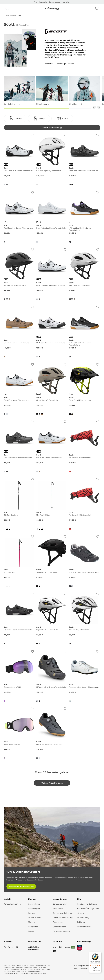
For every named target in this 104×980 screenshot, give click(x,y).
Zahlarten (81, 922)
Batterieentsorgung (61, 931)
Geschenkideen (60, 927)
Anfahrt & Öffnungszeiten (88, 908)
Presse (31, 931)
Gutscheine (58, 922)
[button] (94, 107)
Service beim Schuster (62, 913)
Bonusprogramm (60, 904)
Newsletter (33, 927)
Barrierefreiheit (84, 927)
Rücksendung (83, 918)
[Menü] (100, 954)
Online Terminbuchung (63, 918)
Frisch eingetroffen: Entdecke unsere (48, 2)
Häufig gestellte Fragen (87, 904)
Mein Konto (58, 908)
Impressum (83, 968)
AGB (75, 968)
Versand (81, 913)
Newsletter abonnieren (20, 886)
